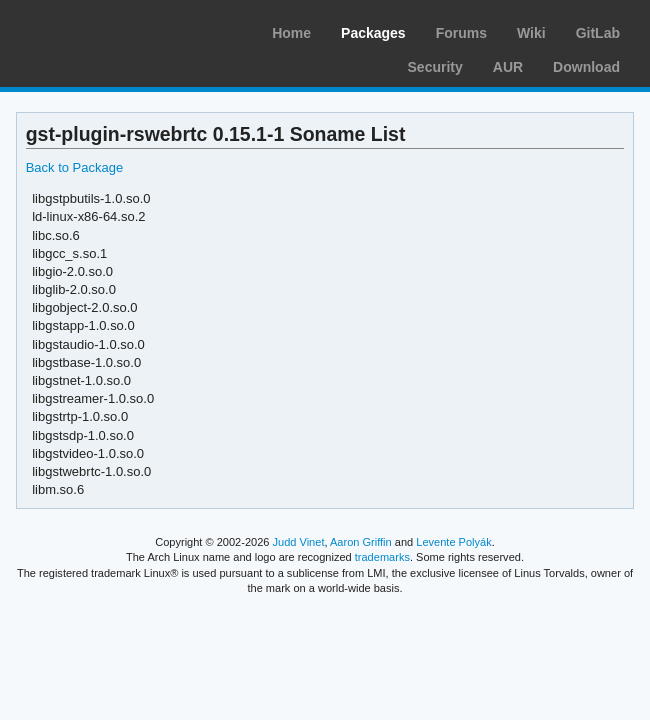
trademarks (382, 557)
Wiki (531, 33)
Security (435, 67)
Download (586, 67)
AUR (508, 67)
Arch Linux (110, 30)
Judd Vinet (299, 542)
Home (291, 33)
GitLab (598, 33)
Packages (373, 33)
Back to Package (74, 167)
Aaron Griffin (361, 542)
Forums (461, 33)
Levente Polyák (453, 542)
